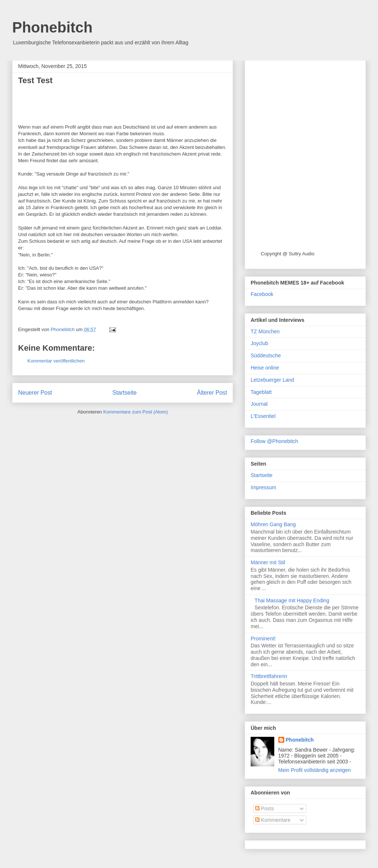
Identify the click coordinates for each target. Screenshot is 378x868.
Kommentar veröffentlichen (56, 361)
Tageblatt (261, 392)
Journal (259, 404)
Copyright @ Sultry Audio (287, 254)
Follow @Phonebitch (274, 441)
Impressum (263, 487)
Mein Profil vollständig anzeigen (315, 770)
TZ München (265, 331)
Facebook (262, 294)
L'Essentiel (263, 416)
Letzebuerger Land (272, 380)
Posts (264, 809)
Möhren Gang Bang (273, 524)
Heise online (265, 368)
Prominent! (263, 639)
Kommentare (273, 820)
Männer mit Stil (268, 562)
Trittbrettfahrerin (269, 676)
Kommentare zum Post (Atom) (136, 412)
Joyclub (259, 343)
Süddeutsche (266, 355)
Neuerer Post (35, 393)
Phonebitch (52, 27)
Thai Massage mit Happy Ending (292, 600)
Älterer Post (212, 393)
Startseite (124, 393)
